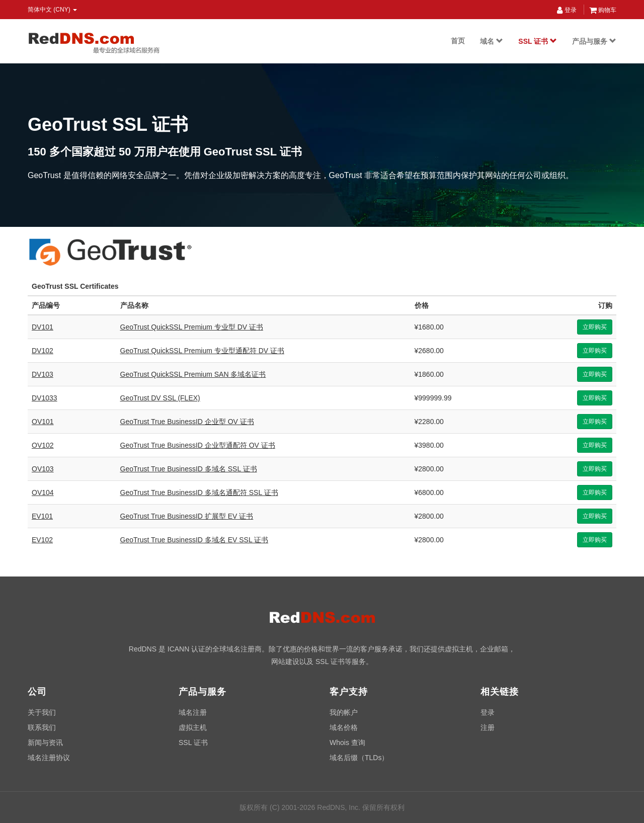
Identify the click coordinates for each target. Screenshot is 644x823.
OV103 (43, 469)
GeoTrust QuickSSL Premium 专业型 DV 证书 (192, 327)
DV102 (43, 351)
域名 (492, 41)
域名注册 (193, 712)
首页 (458, 41)
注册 (488, 727)
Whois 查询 (347, 743)
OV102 (43, 445)
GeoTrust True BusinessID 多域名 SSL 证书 (189, 469)
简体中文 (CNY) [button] (52, 10)
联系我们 (42, 727)
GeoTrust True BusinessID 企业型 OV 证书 (187, 422)
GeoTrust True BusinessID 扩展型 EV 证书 (187, 516)
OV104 (43, 492)
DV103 (43, 374)
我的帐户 (344, 712)
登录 (567, 10)
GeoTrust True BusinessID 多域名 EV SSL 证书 (194, 540)
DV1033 (45, 398)
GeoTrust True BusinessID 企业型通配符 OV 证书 (198, 445)
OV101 (43, 422)
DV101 (43, 327)
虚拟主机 (193, 727)
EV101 (42, 516)
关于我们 (42, 712)
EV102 (42, 540)
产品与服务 (594, 41)
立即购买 (595, 327)
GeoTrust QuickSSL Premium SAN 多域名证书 (193, 374)
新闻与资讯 (45, 743)
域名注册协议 (49, 758)
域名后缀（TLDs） (359, 758)
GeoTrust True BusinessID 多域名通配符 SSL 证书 (199, 492)
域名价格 (344, 727)
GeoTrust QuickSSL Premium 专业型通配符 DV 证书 (202, 351)
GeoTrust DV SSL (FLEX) (160, 398)
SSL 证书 (538, 41)
